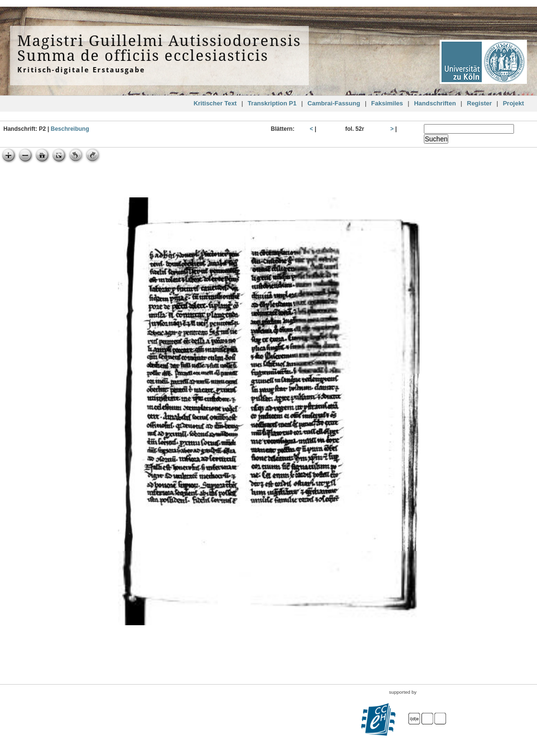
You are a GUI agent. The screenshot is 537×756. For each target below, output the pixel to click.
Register (479, 103)
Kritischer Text (215, 103)
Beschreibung (70, 129)
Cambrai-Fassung (334, 103)
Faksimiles (387, 103)
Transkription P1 (272, 103)
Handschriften (435, 103)
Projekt (514, 103)
